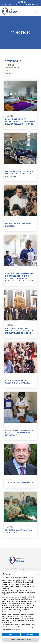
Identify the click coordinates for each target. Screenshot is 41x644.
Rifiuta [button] (11, 634)
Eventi (8, 73)
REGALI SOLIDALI (14, 4)
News (7, 70)
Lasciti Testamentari (30, 4)
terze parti (5, 593)
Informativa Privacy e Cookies (21, 569)
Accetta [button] (30, 634)
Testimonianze (12, 68)
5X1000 (4, 4)
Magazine (9, 65)
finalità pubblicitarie (26, 603)
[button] (38, 574)
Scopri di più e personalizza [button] (20, 640)
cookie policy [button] (6, 588)
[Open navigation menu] (36, 11)
